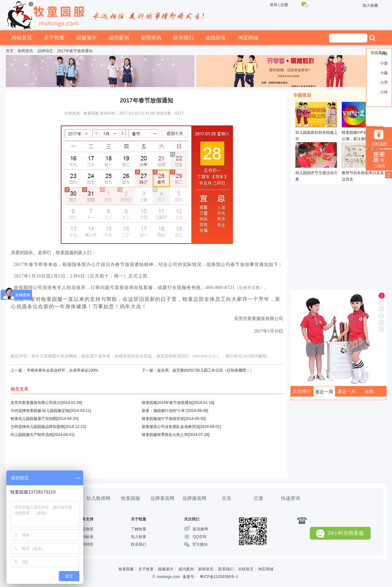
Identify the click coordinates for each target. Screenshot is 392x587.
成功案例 (119, 38)
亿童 (259, 498)
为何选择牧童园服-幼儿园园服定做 (40, 411)
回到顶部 (379, 144)
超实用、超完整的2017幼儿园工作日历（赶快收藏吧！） (206, 370)
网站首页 (22, 38)
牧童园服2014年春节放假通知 (167, 403)
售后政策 (86, 529)
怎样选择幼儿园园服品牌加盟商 (37, 427)
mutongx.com (168, 577)
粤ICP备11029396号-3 (219, 577)
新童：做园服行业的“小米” (164, 411)
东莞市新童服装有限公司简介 (36, 403)
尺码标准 (86, 537)
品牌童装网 (162, 498)
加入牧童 (139, 537)
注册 (284, 5)
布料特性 (86, 544)
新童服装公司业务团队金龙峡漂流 (171, 427)
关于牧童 (54, 38)
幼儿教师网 (98, 498)
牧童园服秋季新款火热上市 (165, 435)
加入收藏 (370, 5)
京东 (227, 498)
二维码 (379, 166)
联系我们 (183, 38)
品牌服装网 (194, 498)
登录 (274, 5)
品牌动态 (45, 51)
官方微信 (200, 544)
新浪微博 (200, 529)
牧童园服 (131, 498)
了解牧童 (139, 529)
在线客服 (378, 53)
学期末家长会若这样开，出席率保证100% (63, 370)
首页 (10, 51)
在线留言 (216, 38)
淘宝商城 (248, 38)
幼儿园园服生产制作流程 (32, 435)
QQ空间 (200, 537)
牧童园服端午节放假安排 (163, 419)
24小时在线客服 (340, 533)
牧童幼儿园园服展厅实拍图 (34, 419)
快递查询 (291, 498)
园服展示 (86, 38)
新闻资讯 (151, 38)
